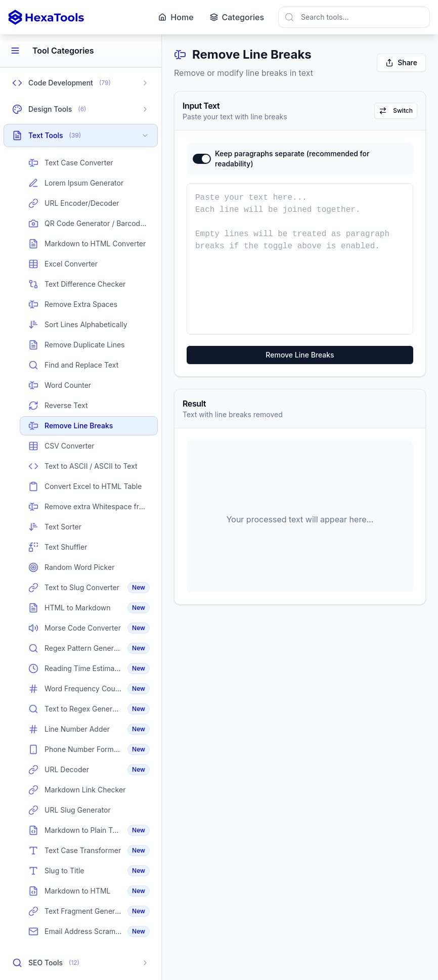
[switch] (202, 159)
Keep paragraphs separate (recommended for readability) (292, 159)
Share (401, 62)
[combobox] (354, 17)
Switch (396, 111)
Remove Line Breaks (300, 355)
